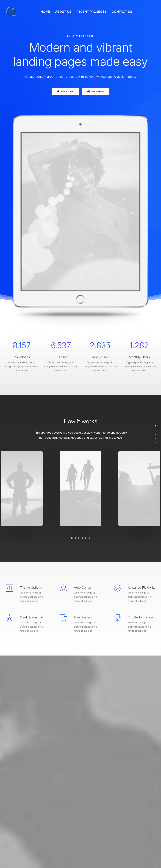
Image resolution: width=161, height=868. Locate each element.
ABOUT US (63, 12)
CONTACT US (122, 12)
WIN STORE (96, 91)
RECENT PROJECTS (92, 12)
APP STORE (65, 91)
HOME (45, 12)
